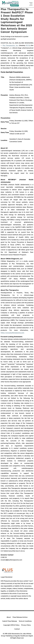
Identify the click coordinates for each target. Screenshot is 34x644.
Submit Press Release (10, 621)
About (9, 617)
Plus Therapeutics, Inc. (10, 45)
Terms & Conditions (25, 621)
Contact (17, 629)
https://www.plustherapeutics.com (12, 333)
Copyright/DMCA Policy (11, 625)
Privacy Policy (26, 625)
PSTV (28, 45)
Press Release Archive (20, 617)
